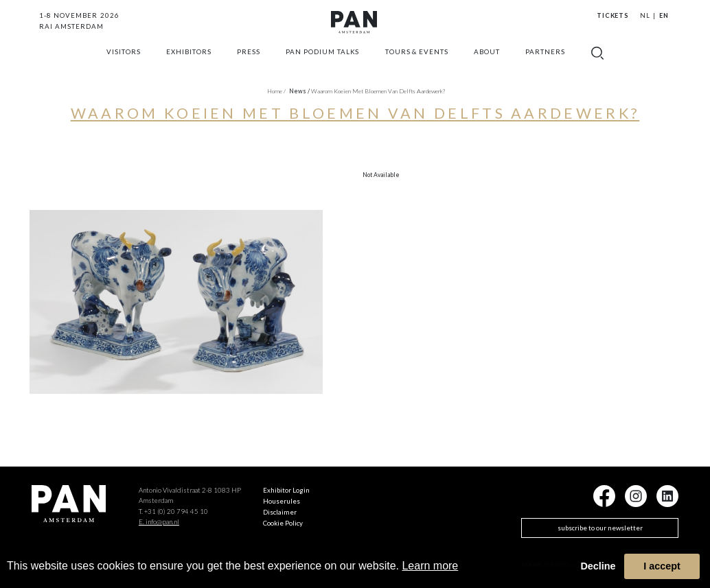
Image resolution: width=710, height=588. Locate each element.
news (299, 91)
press (249, 65)
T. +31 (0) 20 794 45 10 (173, 511)
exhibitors (189, 65)
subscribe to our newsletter (600, 528)
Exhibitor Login (286, 490)
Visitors (124, 65)
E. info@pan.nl (159, 521)
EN (664, 15)
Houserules (282, 501)
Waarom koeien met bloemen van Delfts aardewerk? (378, 91)
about (487, 65)
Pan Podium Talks (323, 65)
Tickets (613, 15)
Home (276, 91)
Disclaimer (280, 512)
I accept (662, 566)
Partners (545, 65)
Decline (598, 566)
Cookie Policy (283, 523)
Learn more (430, 566)
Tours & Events (417, 65)
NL (645, 15)
